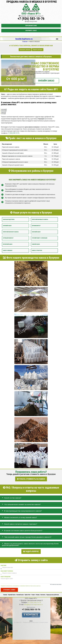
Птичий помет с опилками (40, 238)
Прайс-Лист (28, 594)
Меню (57, 38)
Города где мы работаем (53, 594)
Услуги (33, 594)
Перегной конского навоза (11, 232)
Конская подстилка (9, 219)
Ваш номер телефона (7, 570)
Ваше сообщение (6, 576)
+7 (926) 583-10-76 (31, 19)
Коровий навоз (7, 226)
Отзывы (38, 594)
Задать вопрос (38, 50)
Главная (5, 594)
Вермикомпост (36, 226)
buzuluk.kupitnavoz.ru (24, 39)
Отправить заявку (9, 589)
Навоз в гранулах (37, 250)
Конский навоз (36, 232)
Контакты (43, 594)
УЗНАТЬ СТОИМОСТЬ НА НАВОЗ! (31, 479)
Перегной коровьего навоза (40, 219)
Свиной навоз (36, 244)
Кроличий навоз (8, 244)
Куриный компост (8, 238)
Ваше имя (3, 564)
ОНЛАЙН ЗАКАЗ (46, 81)
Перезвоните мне (31, 26)
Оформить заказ (31, 31)
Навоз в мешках (8, 250)
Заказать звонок (25, 50)
